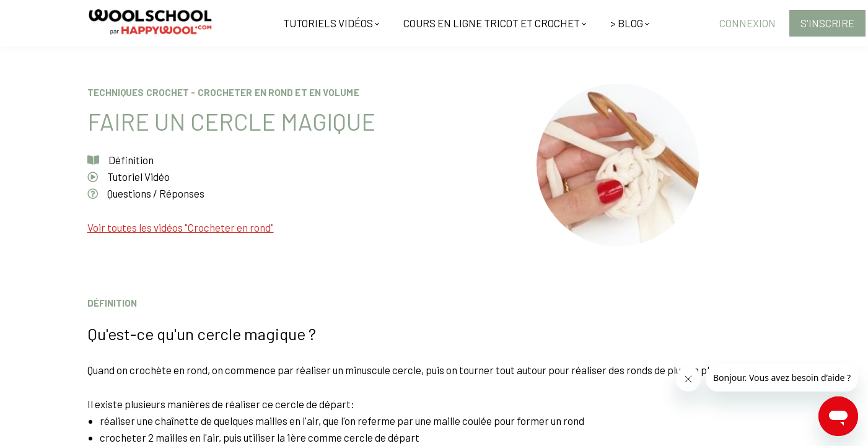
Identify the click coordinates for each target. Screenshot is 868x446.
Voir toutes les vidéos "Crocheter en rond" (181, 227)
